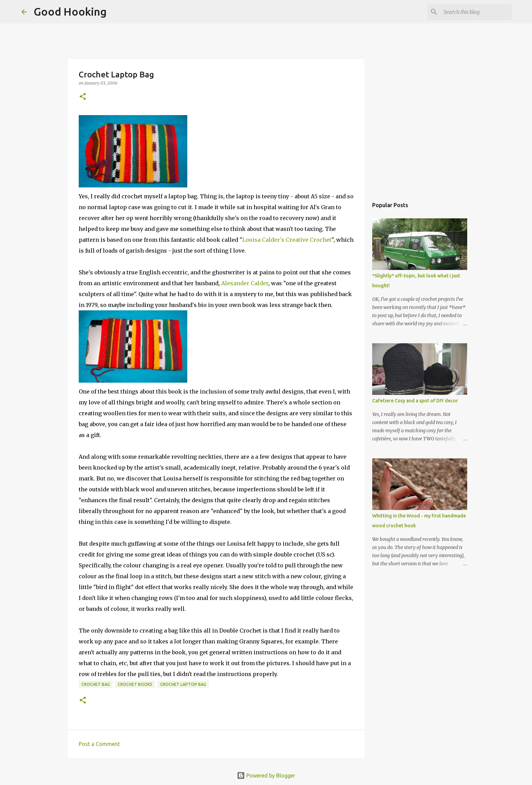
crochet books (135, 684)
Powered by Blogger (266, 775)
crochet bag (96, 684)
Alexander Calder (245, 283)
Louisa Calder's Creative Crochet (287, 240)
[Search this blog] (476, 12)
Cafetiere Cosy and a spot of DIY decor (415, 401)
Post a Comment (99, 744)
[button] (83, 97)
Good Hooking (70, 12)
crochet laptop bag (183, 684)
